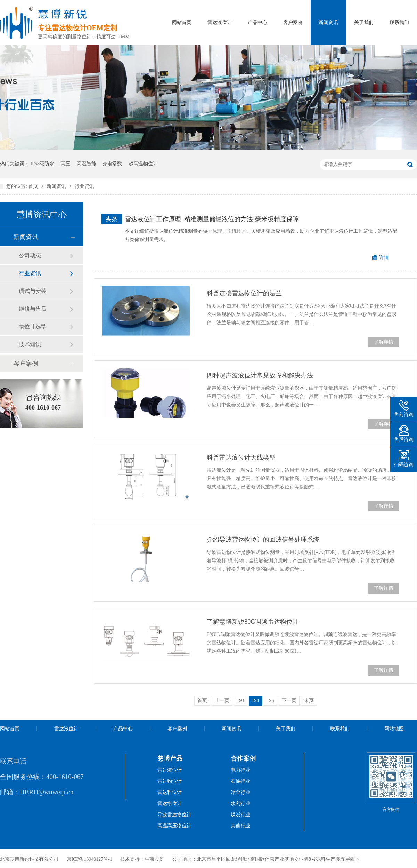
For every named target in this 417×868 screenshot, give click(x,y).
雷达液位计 (220, 22)
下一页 (289, 700)
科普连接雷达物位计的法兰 (244, 293)
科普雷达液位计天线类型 (241, 457)
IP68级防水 (42, 164)
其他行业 (240, 826)
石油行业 (240, 781)
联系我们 (399, 22)
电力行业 (240, 770)
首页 (34, 186)
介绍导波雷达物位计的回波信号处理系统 (263, 540)
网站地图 (394, 729)
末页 (309, 700)
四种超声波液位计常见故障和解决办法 (260, 375)
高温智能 (87, 164)
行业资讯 (84, 186)
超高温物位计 (143, 164)
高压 (65, 164)
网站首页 (182, 22)
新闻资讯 (328, 22)
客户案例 (293, 22)
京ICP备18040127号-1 (89, 859)
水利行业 (240, 803)
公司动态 (30, 256)
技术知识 (30, 344)
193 (241, 700)
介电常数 (112, 164)
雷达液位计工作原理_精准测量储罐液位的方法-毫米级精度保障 (212, 219)
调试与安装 (33, 291)
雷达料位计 (170, 792)
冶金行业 (240, 792)
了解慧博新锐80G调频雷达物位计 (253, 622)
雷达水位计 (170, 803)
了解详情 (384, 342)
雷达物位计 (170, 781)
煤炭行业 (240, 815)
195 (271, 700)
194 (256, 700)
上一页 (222, 700)
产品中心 (257, 22)
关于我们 (364, 22)
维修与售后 (33, 309)
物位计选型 (33, 327)
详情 (384, 258)
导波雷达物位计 (174, 815)
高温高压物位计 (174, 826)
